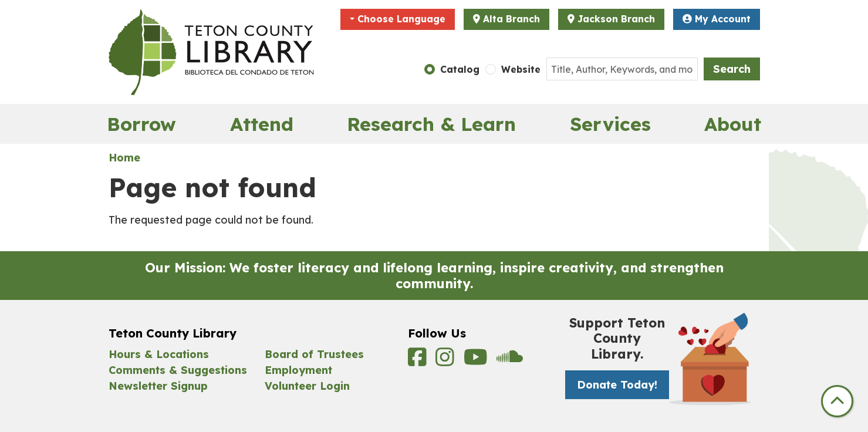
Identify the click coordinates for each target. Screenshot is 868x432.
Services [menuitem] (610, 124)
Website (521, 69)
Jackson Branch (616, 19)
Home (124, 158)
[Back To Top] (837, 401)
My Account (717, 19)
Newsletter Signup (158, 386)
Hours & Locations (159, 354)
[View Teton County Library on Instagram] (447, 361)
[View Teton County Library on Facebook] (419, 361)
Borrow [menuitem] (141, 124)
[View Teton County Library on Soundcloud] (510, 361)
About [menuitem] (733, 124)
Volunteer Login (307, 386)
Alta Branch (511, 19)
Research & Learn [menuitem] (431, 124)
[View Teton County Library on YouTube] (477, 361)
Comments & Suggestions (178, 370)
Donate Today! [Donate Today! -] (617, 385)
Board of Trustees (314, 354)
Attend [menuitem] (262, 124)
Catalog (460, 69)
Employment (298, 370)
